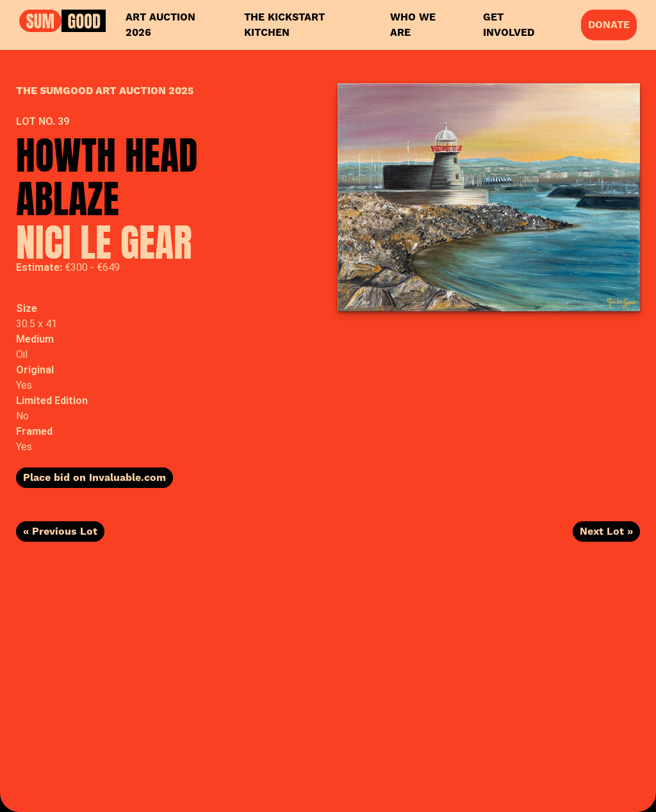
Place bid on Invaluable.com (94, 478)
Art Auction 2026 (160, 25)
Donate (609, 25)
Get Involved (509, 25)
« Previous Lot (60, 532)
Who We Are (413, 25)
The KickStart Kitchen (284, 25)
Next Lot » (606, 532)
